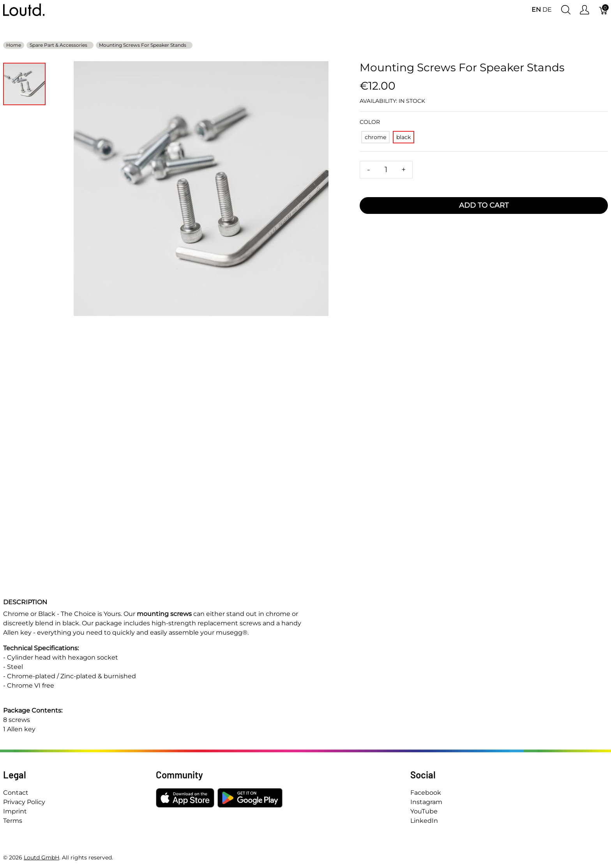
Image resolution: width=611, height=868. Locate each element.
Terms (13, 821)
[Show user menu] (585, 10)
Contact (16, 793)
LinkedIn (424, 821)
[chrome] (375, 137)
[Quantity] (386, 170)
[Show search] (566, 10)
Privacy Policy (24, 802)
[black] (404, 137)
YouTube (424, 811)
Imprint (15, 811)
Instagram (426, 802)
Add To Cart (484, 205)
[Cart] (604, 10)
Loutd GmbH (41, 857)
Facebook (426, 793)
